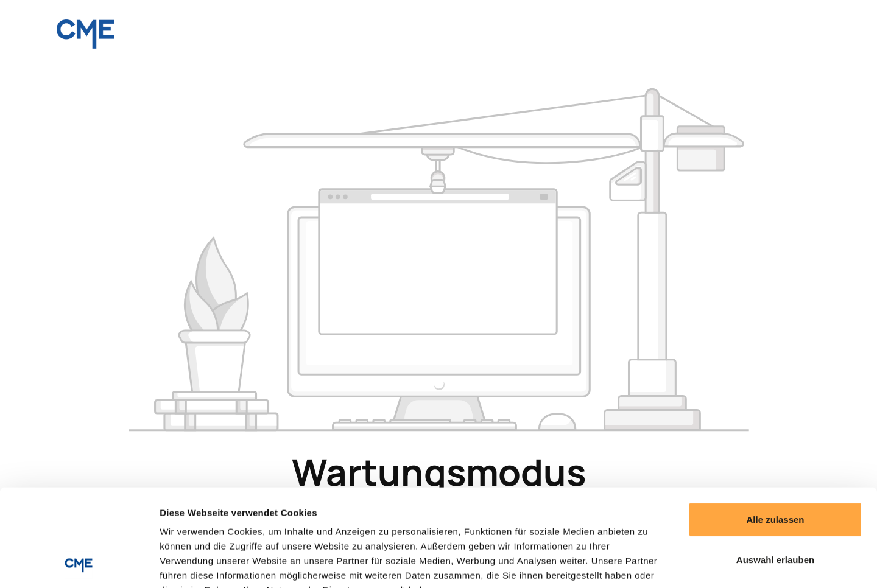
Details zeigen (648, 564)
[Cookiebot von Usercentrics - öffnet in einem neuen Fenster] (79, 564)
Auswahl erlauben (775, 468)
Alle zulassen (775, 428)
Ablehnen (775, 508)
